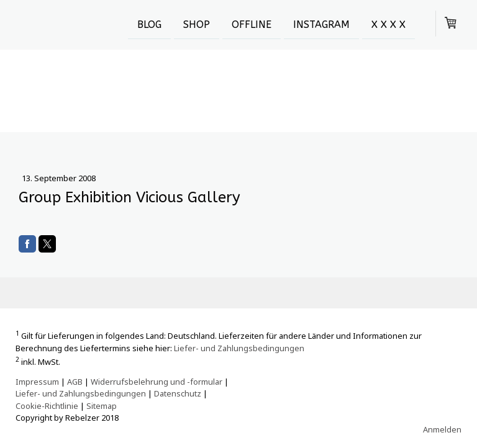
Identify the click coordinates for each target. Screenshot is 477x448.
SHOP (197, 24)
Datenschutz (178, 393)
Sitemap (102, 406)
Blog (149, 24)
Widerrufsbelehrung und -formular (157, 382)
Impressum (37, 382)
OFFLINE (252, 24)
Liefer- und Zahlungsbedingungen (239, 348)
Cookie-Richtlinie (47, 406)
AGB (75, 382)
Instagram (321, 24)
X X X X (388, 24)
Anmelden (442, 429)
